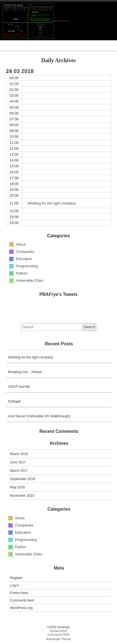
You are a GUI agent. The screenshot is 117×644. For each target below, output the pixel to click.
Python (22, 273)
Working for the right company (30, 357)
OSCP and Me (19, 387)
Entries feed (19, 593)
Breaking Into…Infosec (25, 372)
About (21, 244)
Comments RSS (58, 635)
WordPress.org (21, 608)
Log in (15, 585)
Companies (25, 252)
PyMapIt (14, 401)
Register (16, 578)
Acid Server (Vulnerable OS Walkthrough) (39, 416)
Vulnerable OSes (30, 280)
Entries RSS (58, 631)
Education (24, 259)
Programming (27, 266)
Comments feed (22, 600)
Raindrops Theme (58, 639)
